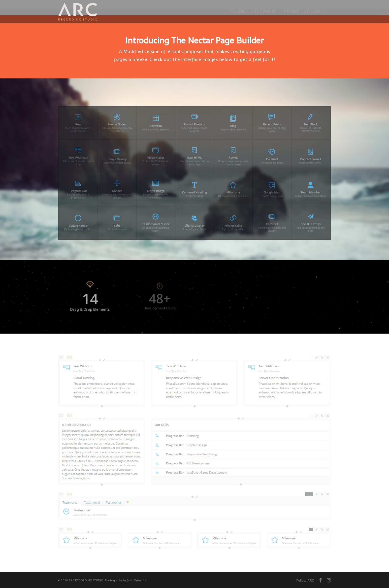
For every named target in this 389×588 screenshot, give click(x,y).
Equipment (265, 12)
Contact (314, 12)
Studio (239, 12)
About (291, 12)
